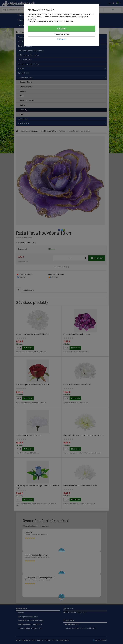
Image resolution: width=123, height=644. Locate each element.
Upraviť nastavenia (62, 34)
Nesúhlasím (62, 39)
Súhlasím (61, 29)
